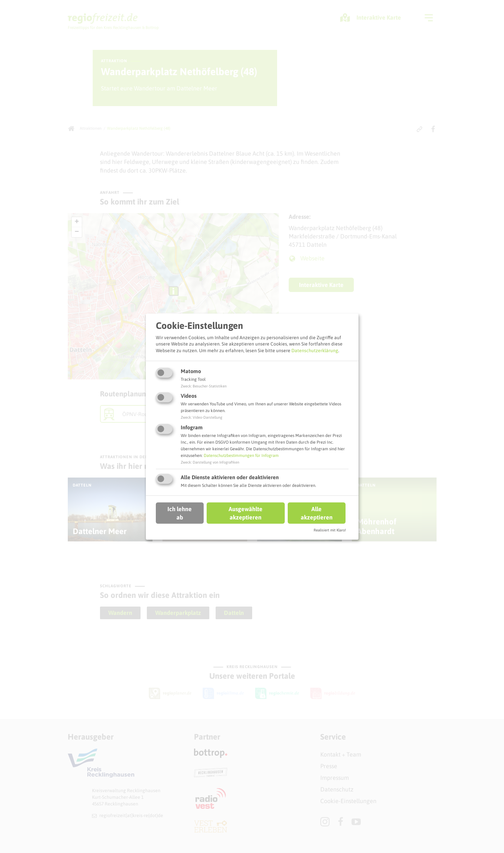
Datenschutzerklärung (315, 351)
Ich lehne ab (180, 513)
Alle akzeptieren (317, 513)
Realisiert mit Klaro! (330, 530)
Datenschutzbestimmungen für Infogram (241, 455)
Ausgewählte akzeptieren (246, 513)
